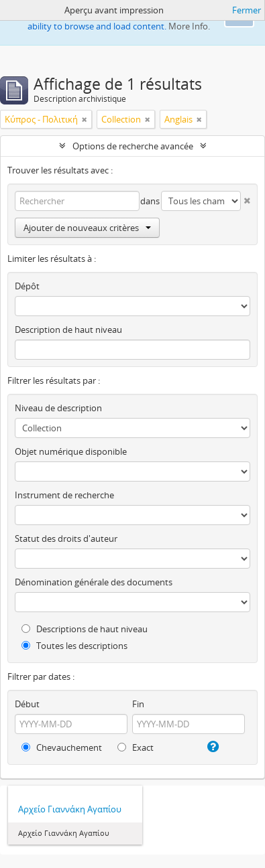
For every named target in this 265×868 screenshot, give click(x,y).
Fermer (247, 10)
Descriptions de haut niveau (85, 629)
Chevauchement (62, 747)
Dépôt (27, 286)
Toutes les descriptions (74, 646)
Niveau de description (58, 408)
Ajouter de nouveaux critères (87, 228)
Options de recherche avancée (133, 146)
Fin (138, 704)
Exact (136, 747)
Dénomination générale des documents (94, 582)
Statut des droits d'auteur (66, 538)
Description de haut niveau (68, 330)
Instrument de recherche (64, 495)
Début (27, 704)
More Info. (189, 26)
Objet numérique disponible (71, 451)
